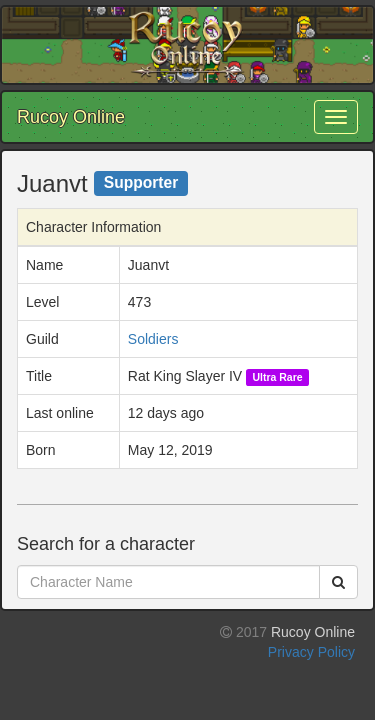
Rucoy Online (71, 117)
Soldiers (153, 339)
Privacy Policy (311, 652)
